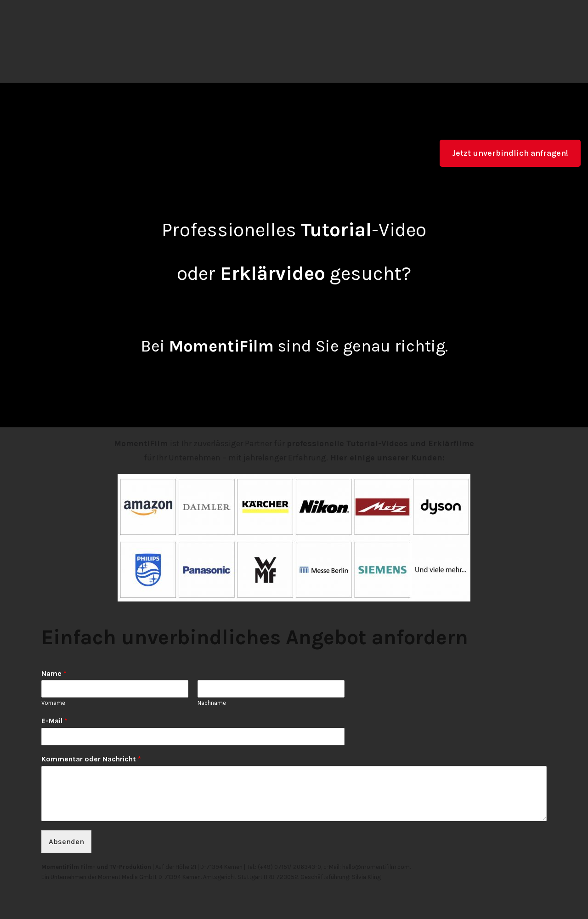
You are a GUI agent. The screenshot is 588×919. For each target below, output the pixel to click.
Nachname (212, 703)
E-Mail (54, 721)
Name (54, 673)
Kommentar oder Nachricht (91, 759)
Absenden (66, 842)
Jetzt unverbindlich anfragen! (510, 153)
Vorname (53, 703)
